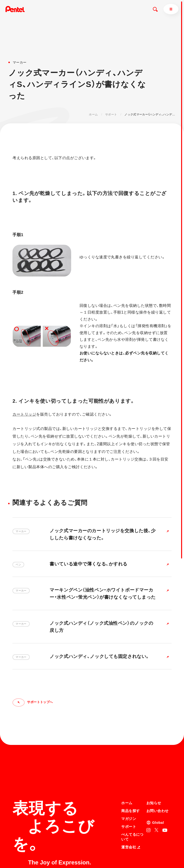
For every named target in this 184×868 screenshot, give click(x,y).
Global (158, 776)
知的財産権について (135, 854)
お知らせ (154, 757)
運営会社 (131, 801)
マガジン (129, 773)
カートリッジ (24, 414)
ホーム (93, 114)
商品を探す (130, 765)
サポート (111, 114)
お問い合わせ (158, 765)
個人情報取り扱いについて (139, 848)
